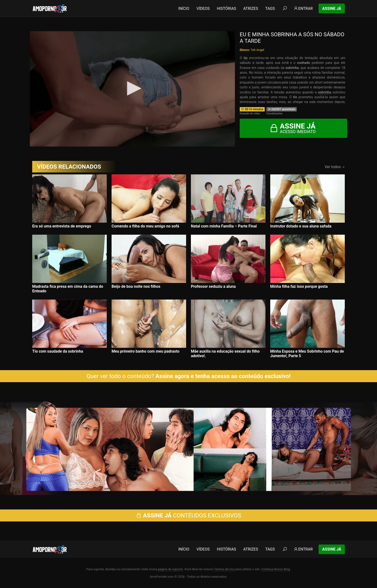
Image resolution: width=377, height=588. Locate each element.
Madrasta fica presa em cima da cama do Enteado (68, 289)
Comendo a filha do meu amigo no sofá (145, 226)
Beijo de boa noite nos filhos (136, 286)
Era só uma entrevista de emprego (62, 226)
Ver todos (335, 167)
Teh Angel (257, 50)
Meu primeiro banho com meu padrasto (145, 351)
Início (184, 9)
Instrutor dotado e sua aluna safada (301, 226)
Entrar (303, 9)
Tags (270, 9)
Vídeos (203, 9)
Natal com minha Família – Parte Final (224, 226)
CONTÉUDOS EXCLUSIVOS (188, 515)
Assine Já (332, 9)
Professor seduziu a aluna (213, 286)
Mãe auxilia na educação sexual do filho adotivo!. (225, 354)
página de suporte (170, 569)
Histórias (226, 9)
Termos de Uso (224, 569)
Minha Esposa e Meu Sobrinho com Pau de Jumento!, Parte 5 (307, 354)
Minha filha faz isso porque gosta (299, 286)
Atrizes (251, 9)
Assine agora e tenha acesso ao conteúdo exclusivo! (223, 376)
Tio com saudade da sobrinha (58, 351)
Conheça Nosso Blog (276, 569)
